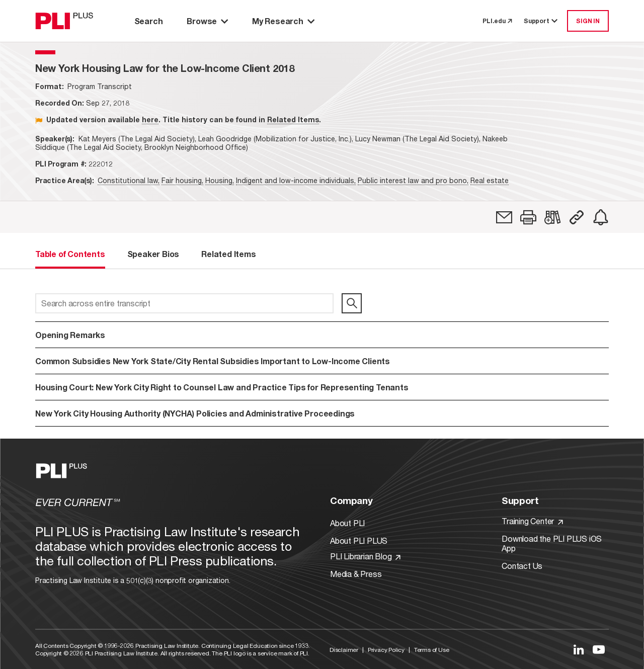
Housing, (220, 180)
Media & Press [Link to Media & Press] (356, 574)
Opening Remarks (70, 335)
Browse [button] (207, 21)
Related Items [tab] (228, 254)
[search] (352, 303)
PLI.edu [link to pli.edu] (497, 21)
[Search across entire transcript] (184, 303)
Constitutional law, (129, 180)
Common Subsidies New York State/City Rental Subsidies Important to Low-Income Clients (213, 361)
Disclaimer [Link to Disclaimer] (344, 650)
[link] (504, 217)
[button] (528, 217)
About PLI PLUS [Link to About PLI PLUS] (359, 540)
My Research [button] (283, 21)
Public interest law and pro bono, (413, 180)
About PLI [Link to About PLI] (347, 523)
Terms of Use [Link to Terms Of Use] (432, 650)
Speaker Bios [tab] (153, 254)
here (150, 119)
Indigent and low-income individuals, (296, 180)
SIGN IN (588, 21)
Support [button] (541, 21)
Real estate (490, 180)
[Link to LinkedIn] (579, 649)
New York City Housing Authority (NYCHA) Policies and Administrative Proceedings (195, 413)
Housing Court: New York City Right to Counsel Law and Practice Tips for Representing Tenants (222, 387)
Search (149, 21)
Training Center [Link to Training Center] (532, 521)
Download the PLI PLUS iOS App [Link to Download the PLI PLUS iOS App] (552, 543)
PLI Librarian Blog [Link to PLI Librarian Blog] (365, 556)
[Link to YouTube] (599, 649)
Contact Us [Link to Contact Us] (522, 566)
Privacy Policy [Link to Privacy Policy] (386, 650)
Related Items (293, 119)
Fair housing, (182, 180)
